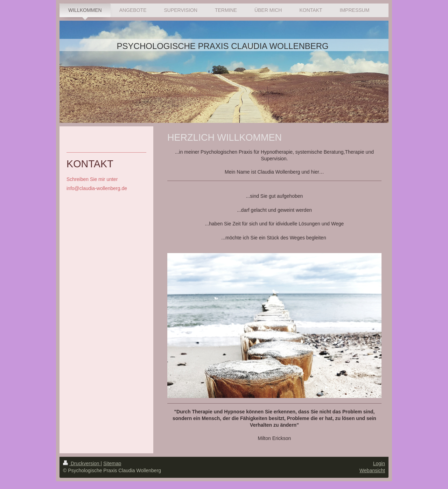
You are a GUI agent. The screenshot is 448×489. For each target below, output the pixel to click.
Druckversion (82, 461)
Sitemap (112, 461)
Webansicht (372, 468)
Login (379, 461)
